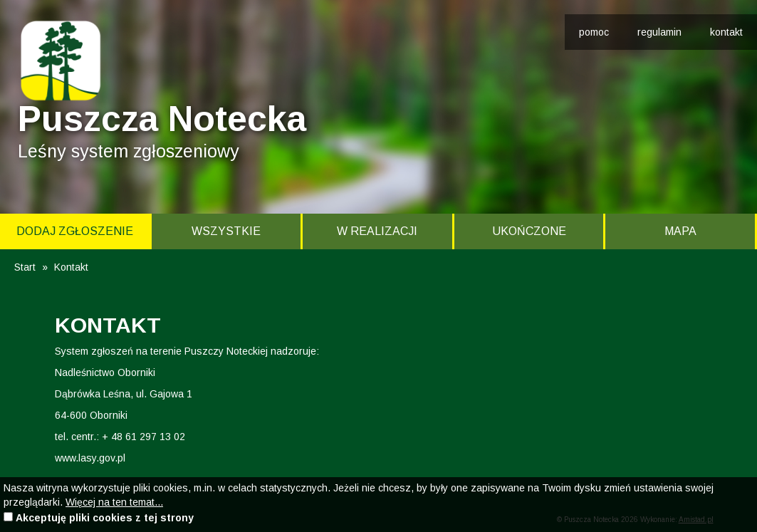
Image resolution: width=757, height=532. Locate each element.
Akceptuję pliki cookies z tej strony (105, 518)
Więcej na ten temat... (114, 502)
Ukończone (529, 231)
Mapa (680, 231)
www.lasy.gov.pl (90, 458)
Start (25, 267)
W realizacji (377, 231)
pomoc (594, 32)
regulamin (659, 32)
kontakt (726, 32)
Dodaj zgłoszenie (75, 231)
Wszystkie (226, 231)
